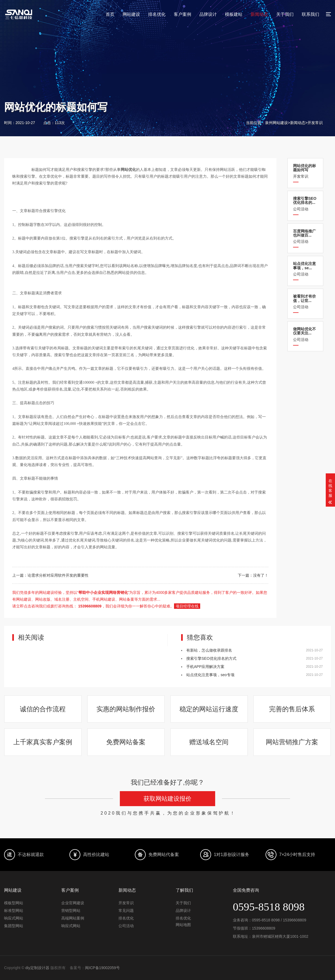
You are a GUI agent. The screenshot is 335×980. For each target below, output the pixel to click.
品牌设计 (208, 14)
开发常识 (315, 123)
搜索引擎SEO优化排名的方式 (211, 658)
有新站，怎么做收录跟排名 (209, 650)
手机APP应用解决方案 (205, 667)
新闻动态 (259, 14)
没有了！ (261, 575)
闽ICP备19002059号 (102, 968)
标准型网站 (14, 911)
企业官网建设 (73, 903)
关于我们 (285, 14)
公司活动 (305, 204)
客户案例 (182, 14)
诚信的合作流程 (43, 709)
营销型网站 (71, 911)
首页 (110, 14)
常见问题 (126, 911)
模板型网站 (14, 903)
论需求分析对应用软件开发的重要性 (58, 575)
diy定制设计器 (37, 968)
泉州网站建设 (276, 123)
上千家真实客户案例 (43, 742)
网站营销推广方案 (292, 742)
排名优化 (157, 14)
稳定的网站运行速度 (209, 709)
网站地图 (183, 925)
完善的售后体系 (292, 709)
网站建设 (131, 14)
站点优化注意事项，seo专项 (210, 675)
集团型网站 (14, 926)
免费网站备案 (126, 742)
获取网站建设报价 (167, 799)
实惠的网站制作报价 (126, 709)
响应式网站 (14, 918)
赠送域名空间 (209, 742)
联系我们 (310, 14)
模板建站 (234, 14)
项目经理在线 (187, 606)
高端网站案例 (73, 918)
